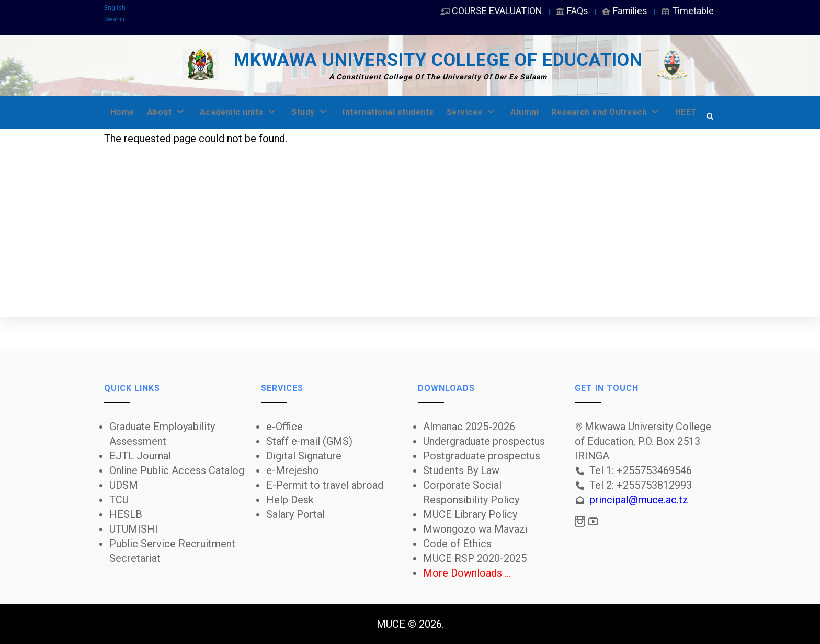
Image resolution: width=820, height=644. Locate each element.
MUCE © (396, 624)
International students (400, 112)
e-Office (284, 427)
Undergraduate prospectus (484, 441)
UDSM (124, 485)
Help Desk (290, 500)
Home (123, 112)
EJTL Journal (140, 456)
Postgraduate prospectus (482, 456)
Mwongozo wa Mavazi (475, 529)
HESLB (126, 514)
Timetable (687, 11)
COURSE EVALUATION (491, 11)
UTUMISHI (134, 529)
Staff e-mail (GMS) (309, 441)
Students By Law (461, 470)
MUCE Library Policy (470, 514)
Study (318, 112)
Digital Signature (304, 456)
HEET (122, 146)
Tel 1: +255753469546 (641, 470)
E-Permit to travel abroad (325, 485)
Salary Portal (295, 514)
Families (624, 11)
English (115, 8)
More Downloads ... (467, 573)
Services (488, 112)
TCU (119, 500)
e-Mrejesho (293, 470)
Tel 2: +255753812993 (641, 485)
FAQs (572, 11)
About (169, 112)
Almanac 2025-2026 (469, 427)
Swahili (114, 19)
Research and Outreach (628, 112)
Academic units (244, 112)
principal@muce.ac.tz (639, 500)
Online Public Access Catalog (177, 470)
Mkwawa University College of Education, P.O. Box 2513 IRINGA (643, 441)
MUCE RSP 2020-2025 (475, 558)
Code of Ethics (457, 544)
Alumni (542, 112)
